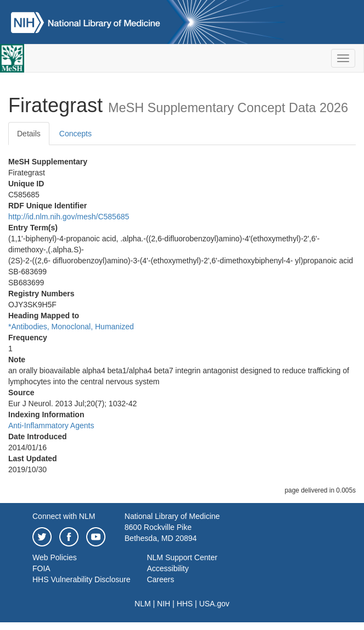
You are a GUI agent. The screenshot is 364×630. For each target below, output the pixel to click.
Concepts (75, 134)
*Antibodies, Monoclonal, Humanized (71, 327)
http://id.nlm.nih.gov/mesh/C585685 (69, 217)
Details (29, 134)
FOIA (41, 568)
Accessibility (167, 568)
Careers (160, 579)
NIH (164, 604)
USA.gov (214, 604)
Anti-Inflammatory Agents (51, 425)
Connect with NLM (64, 516)
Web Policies (55, 557)
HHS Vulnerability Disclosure (81, 579)
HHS (185, 604)
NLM (143, 604)
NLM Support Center (182, 557)
